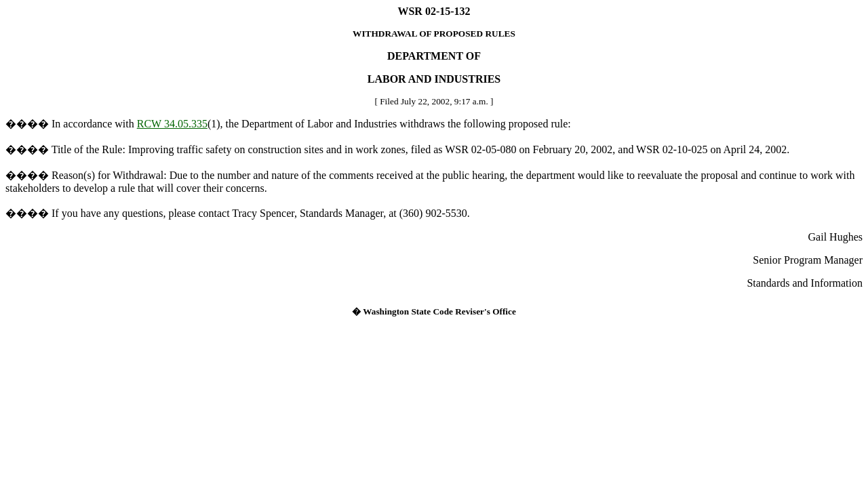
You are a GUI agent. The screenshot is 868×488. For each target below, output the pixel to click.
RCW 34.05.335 (172, 124)
